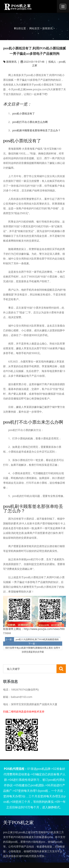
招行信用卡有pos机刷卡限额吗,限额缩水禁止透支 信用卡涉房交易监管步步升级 (33, 648)
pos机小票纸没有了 (24, 113)
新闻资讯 (47, 28)
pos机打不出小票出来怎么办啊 (30, 122)
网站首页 (34, 28)
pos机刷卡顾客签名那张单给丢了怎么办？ (36, 130)
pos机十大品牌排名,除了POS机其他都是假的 (37, 639)
